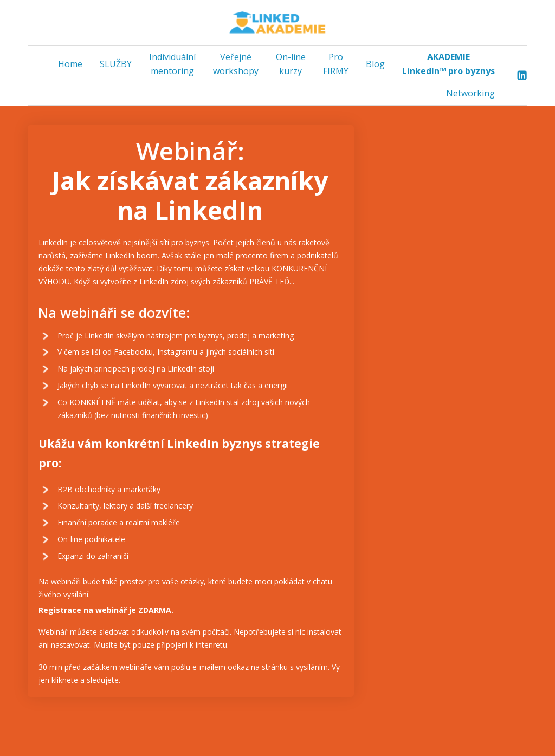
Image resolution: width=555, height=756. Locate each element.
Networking (470, 93)
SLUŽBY (116, 64)
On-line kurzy (291, 64)
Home (70, 64)
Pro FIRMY (336, 64)
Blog (375, 64)
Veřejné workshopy (236, 64)
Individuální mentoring (172, 64)
